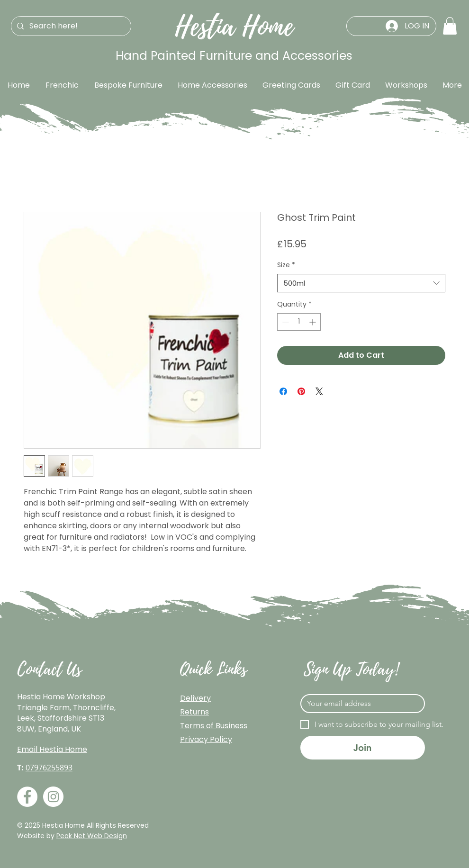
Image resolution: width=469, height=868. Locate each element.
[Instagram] (53, 797)
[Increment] (313, 322)
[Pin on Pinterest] (301, 391)
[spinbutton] (299, 322)
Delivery (195, 698)
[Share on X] (319, 391)
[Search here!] (70, 26)
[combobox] (361, 283)
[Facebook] (27, 797)
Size (286, 265)
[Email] (360, 704)
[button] (450, 26)
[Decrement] (284, 322)
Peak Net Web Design (92, 836)
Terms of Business (214, 726)
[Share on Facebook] (283, 391)
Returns (194, 712)
